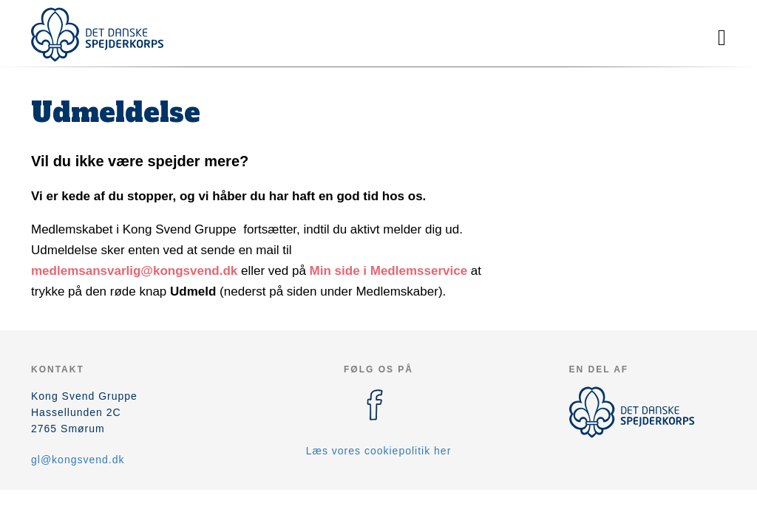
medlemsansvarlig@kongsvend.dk (134, 271)
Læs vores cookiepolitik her (379, 451)
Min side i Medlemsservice (389, 271)
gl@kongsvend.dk (78, 460)
